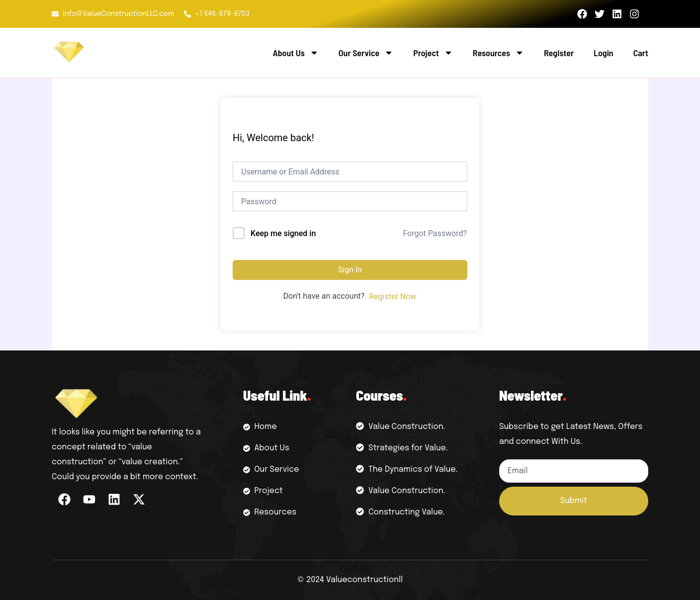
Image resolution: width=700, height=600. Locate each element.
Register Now (393, 297)
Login (604, 53)
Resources (498, 53)
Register (559, 53)
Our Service (366, 53)
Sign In (350, 270)
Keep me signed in (283, 233)
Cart (641, 53)
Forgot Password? (435, 233)
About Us (296, 53)
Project (433, 53)
